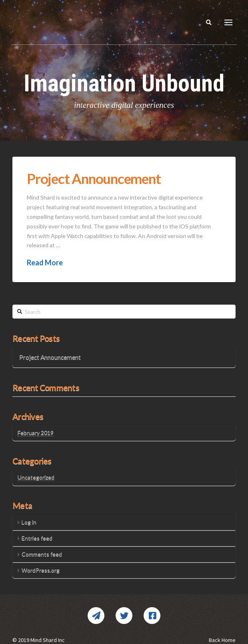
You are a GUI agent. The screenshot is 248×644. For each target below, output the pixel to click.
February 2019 (36, 433)
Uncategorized (36, 477)
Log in (29, 522)
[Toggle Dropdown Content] (228, 22)
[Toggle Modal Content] (209, 22)
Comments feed (42, 554)
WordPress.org (41, 570)
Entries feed (37, 538)
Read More (45, 262)
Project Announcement (94, 178)
